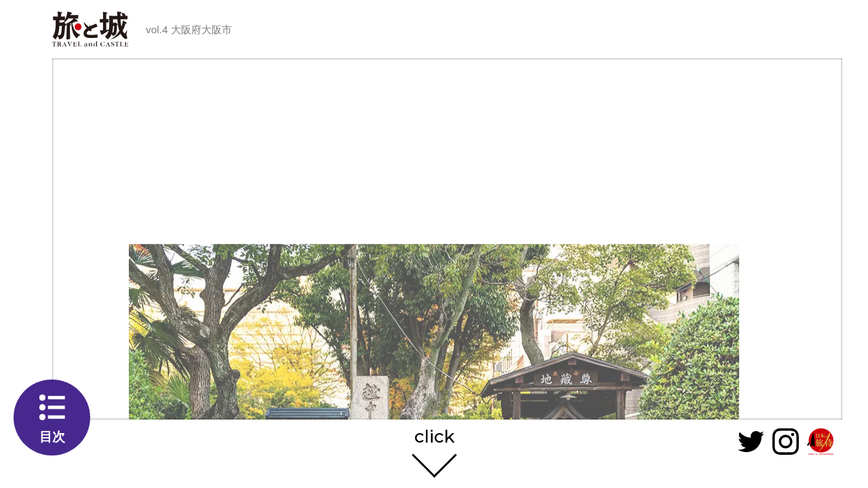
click (434, 437)
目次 (52, 437)
